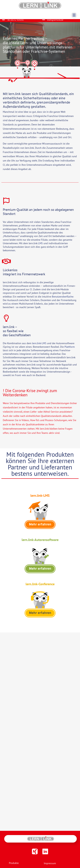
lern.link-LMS (39, 345)
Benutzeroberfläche (63, 299)
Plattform (70, 349)
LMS (40, 246)
